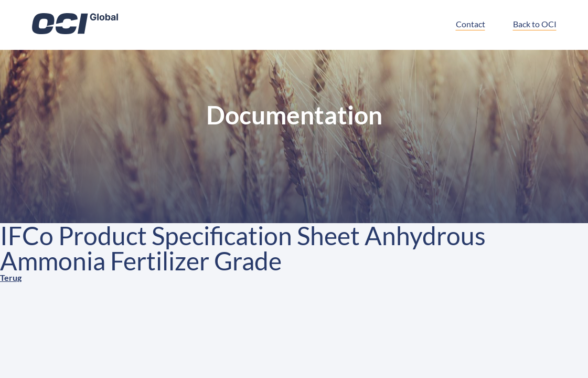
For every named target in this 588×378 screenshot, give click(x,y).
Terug (11, 277)
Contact (471, 24)
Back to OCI (535, 24)
